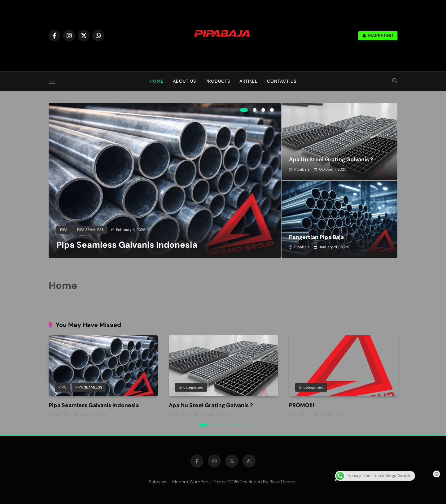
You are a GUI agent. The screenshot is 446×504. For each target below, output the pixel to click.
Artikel (249, 81)
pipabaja (302, 169)
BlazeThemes (283, 482)
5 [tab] (238, 425)
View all (388, 326)
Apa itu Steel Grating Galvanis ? (331, 159)
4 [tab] (272, 110)
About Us (184, 81)
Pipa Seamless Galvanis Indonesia (127, 245)
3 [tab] (263, 110)
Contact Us (282, 81)
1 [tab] (244, 110)
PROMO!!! (302, 405)
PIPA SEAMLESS (90, 230)
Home (157, 81)
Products (218, 81)
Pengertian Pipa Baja (316, 237)
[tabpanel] (165, 180)
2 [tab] (255, 110)
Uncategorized (191, 388)
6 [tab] (246, 425)
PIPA (64, 230)
